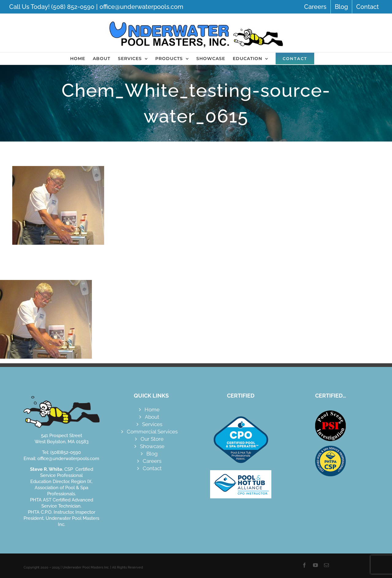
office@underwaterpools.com (141, 7)
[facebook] (304, 565)
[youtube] (315, 565)
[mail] (326, 565)
